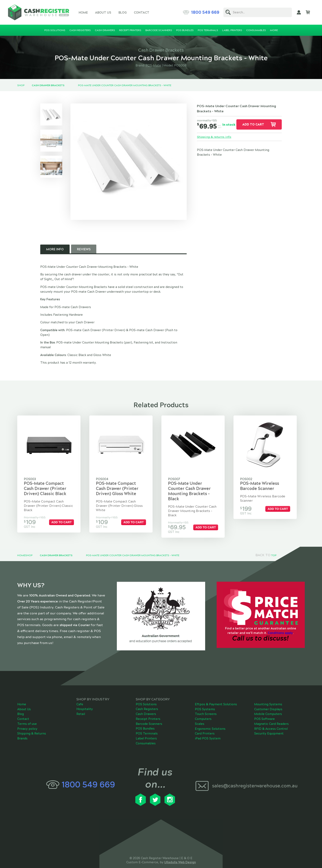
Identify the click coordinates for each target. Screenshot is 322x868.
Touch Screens (206, 706)
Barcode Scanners (149, 715)
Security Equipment (269, 725)
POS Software (264, 710)
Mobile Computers (268, 706)
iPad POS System (208, 730)
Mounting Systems (268, 696)
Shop (21, 85)
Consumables (146, 735)
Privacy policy (27, 720)
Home (83, 13)
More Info (55, 249)
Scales (200, 715)
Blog (123, 13)
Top (274, 547)
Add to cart (253, 124)
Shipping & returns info (214, 137)
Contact (142, 13)
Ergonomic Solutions (210, 720)
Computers (203, 710)
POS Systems (205, 701)
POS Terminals (147, 725)
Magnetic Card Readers (271, 715)
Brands (22, 730)
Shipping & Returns (32, 725)
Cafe (80, 696)
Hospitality (85, 701)
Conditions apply (280, 624)
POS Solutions (146, 696)
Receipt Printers (148, 710)
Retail (81, 705)
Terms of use (27, 715)
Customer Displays (268, 701)
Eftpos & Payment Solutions (216, 696)
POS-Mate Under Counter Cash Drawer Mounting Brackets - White (125, 85)
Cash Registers (147, 701)
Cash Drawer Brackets (48, 85)
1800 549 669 (205, 12)
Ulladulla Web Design (180, 854)
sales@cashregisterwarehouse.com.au (255, 777)
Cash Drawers (146, 705)
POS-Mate (153, 65)
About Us (103, 13)
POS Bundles (145, 720)
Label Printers (146, 730)
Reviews (84, 249)
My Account (299, 12)
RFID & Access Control (271, 720)
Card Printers (205, 725)
